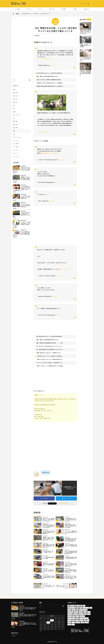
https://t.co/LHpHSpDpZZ (65, 269)
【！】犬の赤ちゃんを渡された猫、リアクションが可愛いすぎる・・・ (25, 197)
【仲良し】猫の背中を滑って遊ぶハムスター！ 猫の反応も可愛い (71, 546)
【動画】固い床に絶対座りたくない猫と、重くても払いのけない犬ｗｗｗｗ (85, 32)
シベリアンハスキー (72, 618)
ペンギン (76, 612)
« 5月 (40, 631)
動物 (35, 521)
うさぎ (69, 624)
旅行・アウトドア (16, 115)
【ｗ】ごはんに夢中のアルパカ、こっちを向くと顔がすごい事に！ (85, 59)
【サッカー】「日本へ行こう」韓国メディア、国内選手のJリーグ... (50, 363)
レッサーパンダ (86, 608)
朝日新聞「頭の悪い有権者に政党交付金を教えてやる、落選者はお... (50, 86)
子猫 (78, 608)
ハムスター (81, 614)
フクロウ (81, 612)
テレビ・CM (15, 150)
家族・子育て (16, 125)
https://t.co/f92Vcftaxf (52, 153)
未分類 (14, 112)
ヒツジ (85, 612)
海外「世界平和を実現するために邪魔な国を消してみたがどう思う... (50, 350)
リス (91, 608)
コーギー (70, 620)
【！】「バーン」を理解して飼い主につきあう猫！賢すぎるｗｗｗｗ (71, 532)
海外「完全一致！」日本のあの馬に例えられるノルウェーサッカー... (50, 346)
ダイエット (40, 9)
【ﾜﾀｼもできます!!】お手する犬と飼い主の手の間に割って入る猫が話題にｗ (49, 532)
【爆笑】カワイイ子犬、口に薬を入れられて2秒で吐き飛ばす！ (48, 565)
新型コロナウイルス (72, 608)
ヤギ (77, 610)
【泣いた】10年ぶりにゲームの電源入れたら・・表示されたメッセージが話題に (21, 215)
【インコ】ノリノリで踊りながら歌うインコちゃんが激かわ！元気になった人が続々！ (21, 224)
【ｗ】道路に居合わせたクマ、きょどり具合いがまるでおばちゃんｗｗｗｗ (71, 520)
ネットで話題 (17, 9)
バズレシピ (70, 614)
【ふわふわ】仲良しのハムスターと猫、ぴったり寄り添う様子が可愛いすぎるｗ (71, 565)
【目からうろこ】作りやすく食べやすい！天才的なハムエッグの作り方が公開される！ (21, 169)
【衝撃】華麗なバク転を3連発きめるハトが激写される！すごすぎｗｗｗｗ (48, 546)
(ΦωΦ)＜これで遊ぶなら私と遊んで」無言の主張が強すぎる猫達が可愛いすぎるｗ (71, 552)
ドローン (70, 616)
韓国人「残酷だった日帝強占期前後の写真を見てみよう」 (48, 76)
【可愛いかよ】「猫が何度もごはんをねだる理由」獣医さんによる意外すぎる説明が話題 (85, 73)
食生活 (75, 9)
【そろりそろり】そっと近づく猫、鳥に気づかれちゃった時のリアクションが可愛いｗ (71, 577)
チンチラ (77, 616)
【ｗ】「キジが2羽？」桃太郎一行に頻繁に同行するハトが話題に (48, 577)
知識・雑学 (64, 9)
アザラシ (87, 622)
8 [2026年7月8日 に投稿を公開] (48, 622)
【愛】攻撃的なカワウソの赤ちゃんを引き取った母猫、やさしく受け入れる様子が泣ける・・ (71, 540)
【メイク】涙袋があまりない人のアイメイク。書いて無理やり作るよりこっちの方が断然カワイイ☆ (21, 188)
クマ (73, 620)
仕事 (14, 134)
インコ (73, 622)
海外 (14, 109)
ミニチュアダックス (83, 610)
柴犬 (84, 606)
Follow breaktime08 (63, 503)
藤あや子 (72, 606)
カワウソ (81, 620)
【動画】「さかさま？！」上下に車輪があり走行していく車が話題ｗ (85, 46)
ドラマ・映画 (16, 147)
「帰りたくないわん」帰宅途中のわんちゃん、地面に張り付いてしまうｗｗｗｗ (48, 520)
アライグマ (78, 622)
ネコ (85, 614)
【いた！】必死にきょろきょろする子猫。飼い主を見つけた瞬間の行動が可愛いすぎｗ (21, 233)
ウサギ (69, 622)
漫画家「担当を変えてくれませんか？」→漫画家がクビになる (49, 353)
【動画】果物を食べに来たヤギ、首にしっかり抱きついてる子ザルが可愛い (71, 526)
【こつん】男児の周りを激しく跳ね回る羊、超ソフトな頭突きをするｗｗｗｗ (71, 571)
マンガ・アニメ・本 (17, 137)
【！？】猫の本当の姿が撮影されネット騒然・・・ (48, 558)
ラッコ (69, 610)
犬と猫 (78, 606)
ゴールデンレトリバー (84, 618)
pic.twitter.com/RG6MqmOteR (44, 59)
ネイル (89, 614)
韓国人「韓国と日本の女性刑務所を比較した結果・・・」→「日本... (50, 343)
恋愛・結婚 (15, 121)
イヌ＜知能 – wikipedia (42, 132)
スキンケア (82, 616)
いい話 (73, 624)
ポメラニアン (70, 612)
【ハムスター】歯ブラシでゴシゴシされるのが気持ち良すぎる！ (25, 206)
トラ (73, 616)
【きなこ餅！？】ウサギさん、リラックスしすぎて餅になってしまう (48, 571)
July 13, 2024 (51, 201)
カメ (85, 620)
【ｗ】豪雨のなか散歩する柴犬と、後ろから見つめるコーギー (71, 558)
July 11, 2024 (53, 65)
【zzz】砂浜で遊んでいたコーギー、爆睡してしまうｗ (48, 552)
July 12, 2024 (61, 160)
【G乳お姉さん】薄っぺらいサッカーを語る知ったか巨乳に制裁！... (50, 356)
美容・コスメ (52, 9)
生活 (14, 105)
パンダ (89, 612)
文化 (14, 118)
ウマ (88, 620)
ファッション (16, 141)
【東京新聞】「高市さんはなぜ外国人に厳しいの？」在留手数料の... (50, 83)
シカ (78, 618)
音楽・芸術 (15, 93)
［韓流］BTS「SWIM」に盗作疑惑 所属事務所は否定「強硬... (49, 80)
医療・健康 (15, 128)
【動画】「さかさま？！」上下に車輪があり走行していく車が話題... (50, 366)
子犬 (81, 608)
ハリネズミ (76, 614)
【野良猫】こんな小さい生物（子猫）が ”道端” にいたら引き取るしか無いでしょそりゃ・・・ (48, 539)
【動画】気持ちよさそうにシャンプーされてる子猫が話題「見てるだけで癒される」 (48, 526)
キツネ (77, 620)
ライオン (74, 610)
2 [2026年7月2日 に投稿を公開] (52, 620)
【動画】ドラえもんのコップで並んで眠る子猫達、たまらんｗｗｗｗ (62, 587)
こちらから (13, 636)
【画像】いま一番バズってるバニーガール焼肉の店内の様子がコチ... (50, 359)
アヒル (82, 622)
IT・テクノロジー (29, 9)
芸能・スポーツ (87, 9)
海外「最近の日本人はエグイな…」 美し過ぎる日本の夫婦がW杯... (50, 73)
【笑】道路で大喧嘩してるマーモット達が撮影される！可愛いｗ (48, 587)
